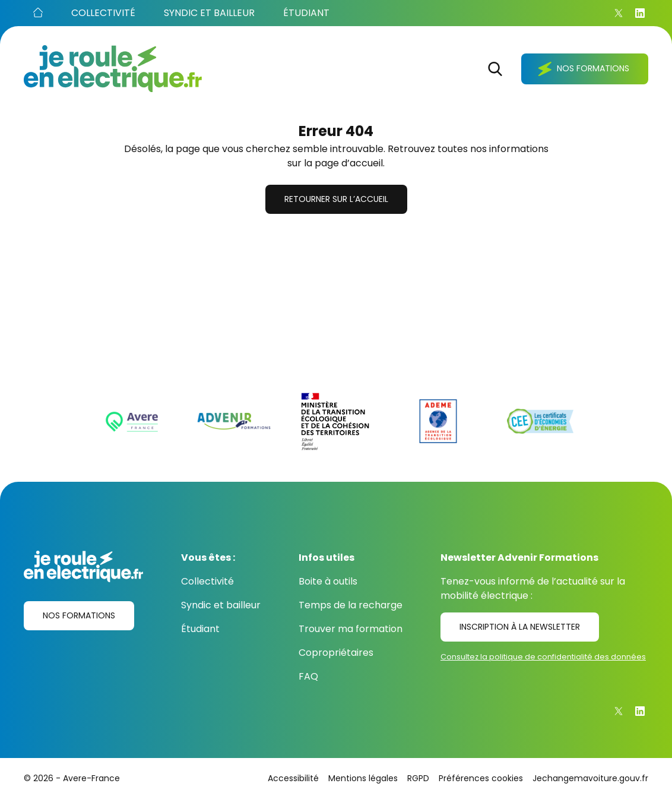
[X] (619, 13)
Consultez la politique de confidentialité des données (543, 657)
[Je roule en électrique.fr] (113, 69)
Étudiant (200, 629)
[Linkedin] (640, 13)
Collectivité (207, 581)
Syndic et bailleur (221, 605)
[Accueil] (38, 13)
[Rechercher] (495, 69)
